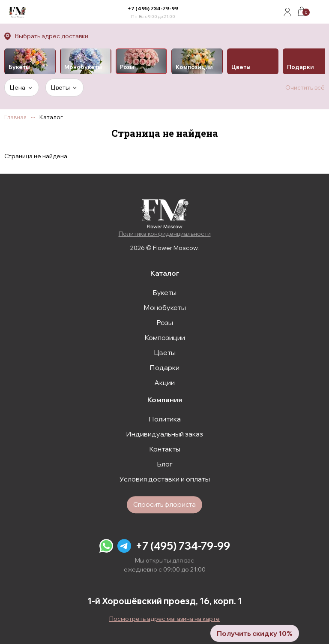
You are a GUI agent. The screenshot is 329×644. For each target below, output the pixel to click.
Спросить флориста (164, 504)
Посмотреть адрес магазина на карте (164, 619)
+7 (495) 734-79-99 (153, 8)
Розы (165, 322)
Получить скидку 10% (255, 633)
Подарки (164, 367)
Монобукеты (165, 307)
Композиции (165, 337)
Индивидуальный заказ (164, 434)
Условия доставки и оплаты (165, 479)
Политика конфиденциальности (165, 234)
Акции (164, 382)
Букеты (164, 292)
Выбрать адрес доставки (52, 36)
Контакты (165, 449)
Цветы (165, 352)
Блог (165, 464)
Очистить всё (305, 87)
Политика (165, 419)
